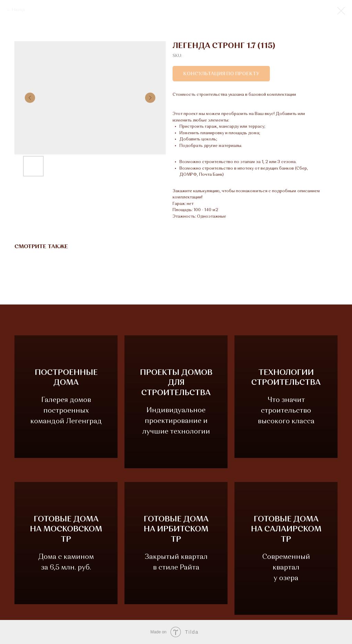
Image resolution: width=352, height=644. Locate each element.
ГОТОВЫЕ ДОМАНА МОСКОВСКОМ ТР (66, 535)
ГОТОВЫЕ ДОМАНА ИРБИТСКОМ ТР (176, 535)
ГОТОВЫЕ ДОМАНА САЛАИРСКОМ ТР (286, 530)
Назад (18, 10)
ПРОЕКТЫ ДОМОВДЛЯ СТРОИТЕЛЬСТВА (176, 383)
